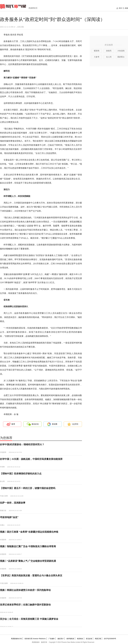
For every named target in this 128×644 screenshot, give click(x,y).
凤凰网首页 (33, 8)
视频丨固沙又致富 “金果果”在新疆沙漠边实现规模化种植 (29, 532)
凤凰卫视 (98, 639)
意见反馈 (89, 639)
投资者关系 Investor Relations (35, 639)
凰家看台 (121, 57)
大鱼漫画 (121, 51)
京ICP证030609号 (110, 639)
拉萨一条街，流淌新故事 (13, 503)
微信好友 (35, 424)
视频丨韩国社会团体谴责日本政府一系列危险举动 (25, 590)
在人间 (109, 57)
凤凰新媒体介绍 (16, 639)
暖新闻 (97, 51)
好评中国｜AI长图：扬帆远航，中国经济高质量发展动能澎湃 (31, 459)
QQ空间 (75, 424)
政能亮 (109, 51)
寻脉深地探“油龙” (9, 517)
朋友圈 (55, 424)
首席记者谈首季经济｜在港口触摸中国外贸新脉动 (25, 605)
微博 (13, 424)
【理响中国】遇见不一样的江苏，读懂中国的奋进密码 (28, 488)
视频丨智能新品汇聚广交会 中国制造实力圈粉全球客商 (28, 546)
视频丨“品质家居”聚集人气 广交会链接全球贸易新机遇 (28, 561)
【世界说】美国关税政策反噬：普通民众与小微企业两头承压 (31, 576)
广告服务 (52, 639)
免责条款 (80, 639)
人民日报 (20, 27)
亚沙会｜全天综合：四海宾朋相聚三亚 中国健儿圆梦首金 (29, 619)
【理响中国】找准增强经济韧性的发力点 (21, 474)
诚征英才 (61, 639)
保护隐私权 (70, 639)
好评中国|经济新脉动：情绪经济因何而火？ (22, 444)
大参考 (97, 57)
